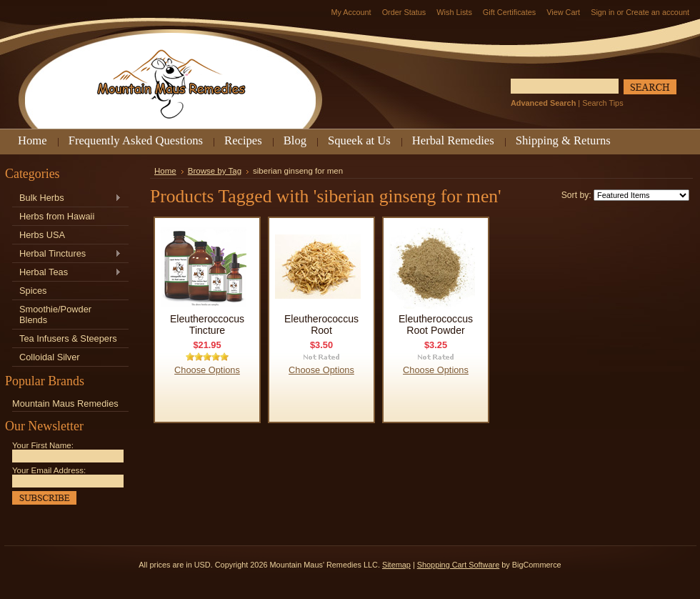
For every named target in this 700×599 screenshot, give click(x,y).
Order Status (404, 12)
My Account (351, 12)
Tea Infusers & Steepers (68, 338)
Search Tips (602, 103)
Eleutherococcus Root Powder (436, 325)
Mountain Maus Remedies (65, 404)
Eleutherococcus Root (321, 325)
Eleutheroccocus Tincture (207, 325)
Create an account (657, 12)
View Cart (563, 12)
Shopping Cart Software (458, 565)
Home (165, 171)
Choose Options (207, 370)
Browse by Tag (215, 171)
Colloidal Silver (50, 357)
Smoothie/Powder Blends (55, 315)
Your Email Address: (49, 470)
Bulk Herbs (67, 198)
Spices (33, 291)
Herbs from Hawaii (57, 216)
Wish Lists (454, 12)
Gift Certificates (509, 12)
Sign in (602, 12)
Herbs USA (42, 235)
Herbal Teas (67, 273)
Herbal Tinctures (67, 254)
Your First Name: (43, 445)
